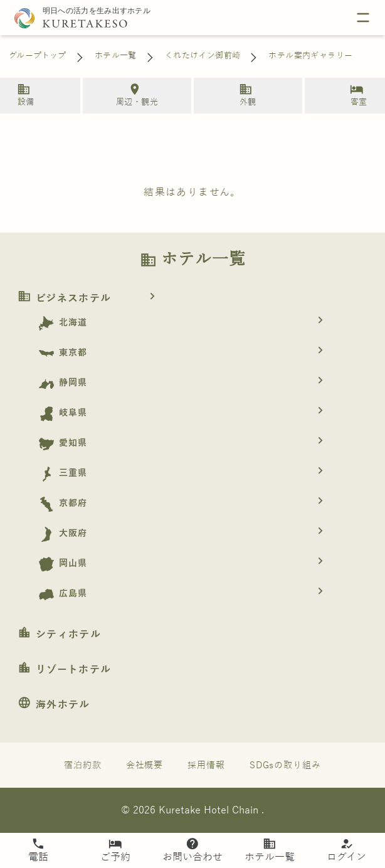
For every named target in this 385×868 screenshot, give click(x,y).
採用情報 (206, 765)
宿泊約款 (83, 765)
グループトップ (38, 56)
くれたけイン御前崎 (203, 56)
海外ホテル (54, 705)
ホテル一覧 (116, 56)
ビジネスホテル (91, 299)
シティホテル (59, 635)
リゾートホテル (64, 670)
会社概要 (145, 765)
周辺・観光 (135, 94)
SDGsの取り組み (285, 765)
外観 (246, 94)
